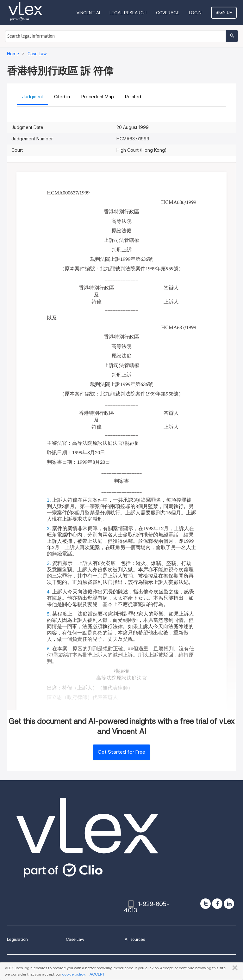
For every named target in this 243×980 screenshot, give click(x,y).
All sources (135, 939)
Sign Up (224, 12)
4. (49, 591)
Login (195, 13)
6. (49, 648)
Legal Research (128, 13)
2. (49, 528)
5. (49, 614)
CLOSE (234, 968)
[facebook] (217, 904)
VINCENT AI (88, 13)
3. (49, 563)
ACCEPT (97, 974)
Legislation (17, 939)
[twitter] (206, 904)
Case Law (75, 939)
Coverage (168, 13)
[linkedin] (229, 904)
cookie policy (73, 974)
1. (49, 500)
